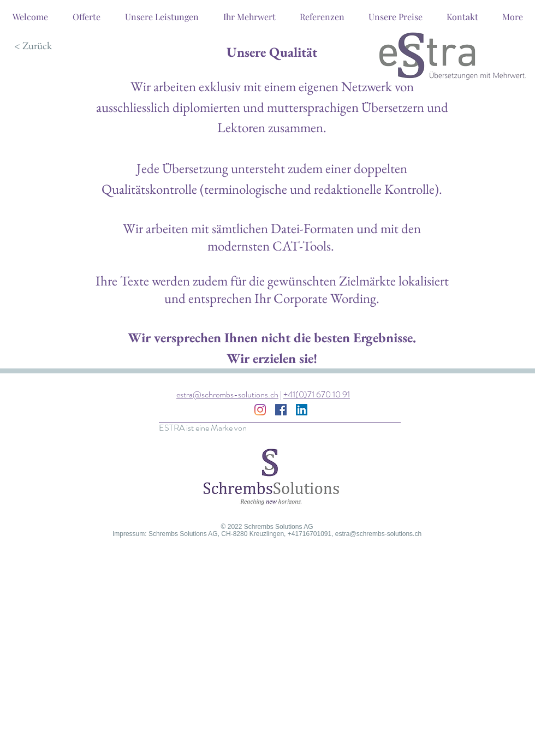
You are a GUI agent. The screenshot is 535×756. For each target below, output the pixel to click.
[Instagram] (260, 410)
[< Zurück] (33, 46)
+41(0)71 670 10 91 (317, 394)
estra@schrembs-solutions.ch (227, 394)
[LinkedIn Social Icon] (302, 410)
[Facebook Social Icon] (281, 410)
